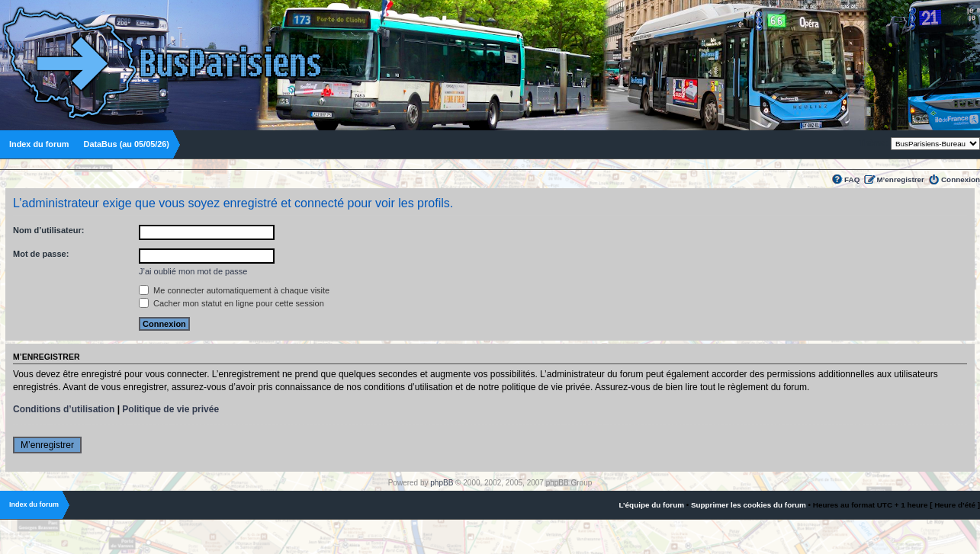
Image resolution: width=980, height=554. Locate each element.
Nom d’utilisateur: (49, 230)
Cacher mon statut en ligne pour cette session (231, 303)
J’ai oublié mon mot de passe (193, 271)
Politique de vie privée (170, 409)
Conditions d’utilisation (64, 409)
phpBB (442, 483)
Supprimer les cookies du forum (749, 505)
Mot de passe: (41, 254)
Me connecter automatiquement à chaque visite (234, 290)
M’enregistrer (900, 179)
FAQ (852, 179)
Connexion (961, 179)
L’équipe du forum (651, 505)
